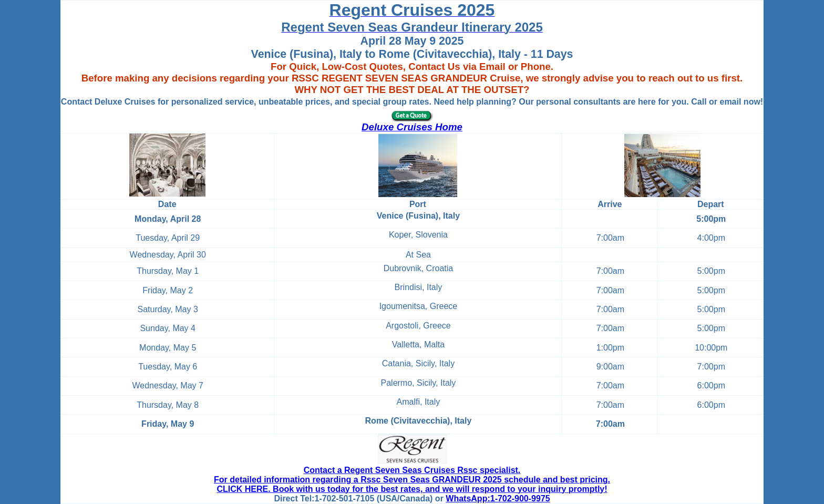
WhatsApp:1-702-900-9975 (498, 498)
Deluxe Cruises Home (412, 127)
